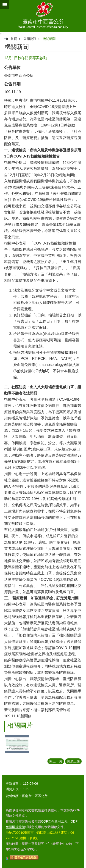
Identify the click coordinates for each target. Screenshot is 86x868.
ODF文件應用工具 (54, 821)
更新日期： (14, 784)
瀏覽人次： (14, 789)
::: (2, 34)
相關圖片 (20, 725)
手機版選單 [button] (5, 5)
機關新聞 (49, 39)
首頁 (14, 39)
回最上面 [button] (73, 761)
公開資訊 (30, 39)
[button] (17, 744)
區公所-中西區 (43, 16)
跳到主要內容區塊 (2, 2)
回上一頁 (56, 761)
